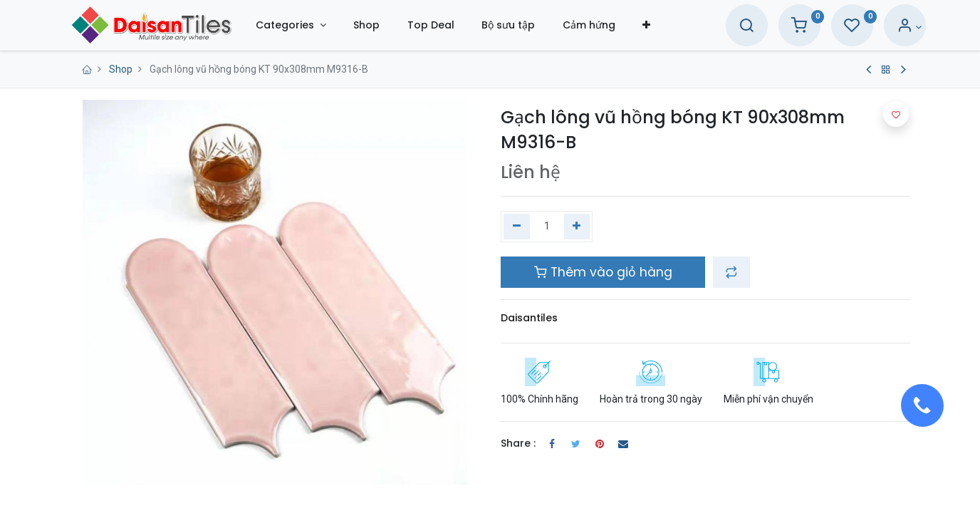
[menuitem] (387, 25)
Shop (121, 69)
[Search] (726, 27)
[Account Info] (889, 27)
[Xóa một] (517, 227)
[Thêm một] (577, 227)
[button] (667, 25)
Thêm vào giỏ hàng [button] (603, 272)
